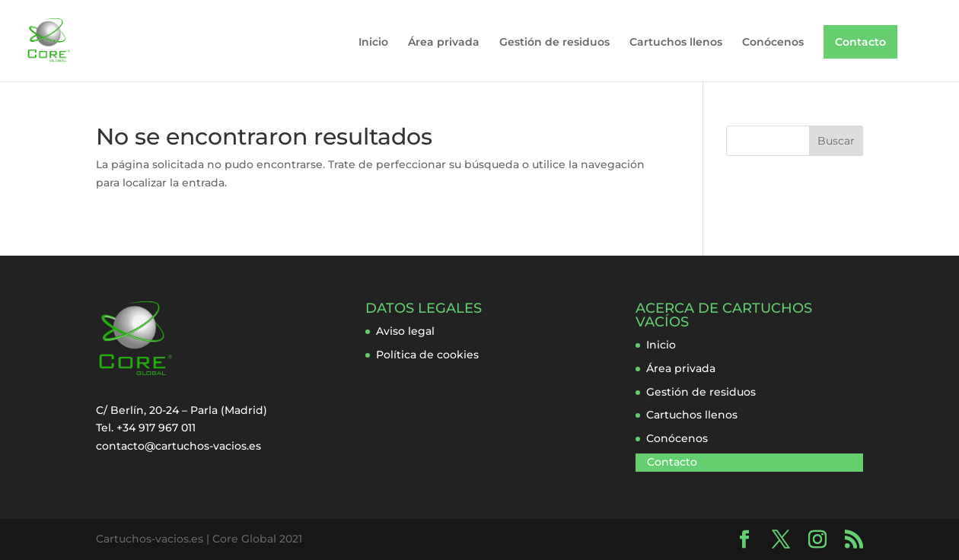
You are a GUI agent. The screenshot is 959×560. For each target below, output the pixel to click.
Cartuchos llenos (676, 43)
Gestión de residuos (554, 43)
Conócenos (773, 43)
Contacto (860, 42)
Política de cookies (427, 355)
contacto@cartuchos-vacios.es (178, 446)
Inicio (373, 43)
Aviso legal (405, 331)
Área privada (444, 43)
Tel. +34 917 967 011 (146, 428)
